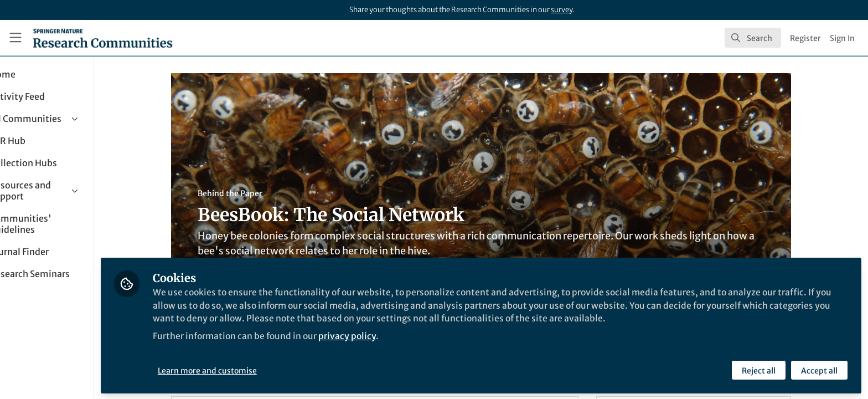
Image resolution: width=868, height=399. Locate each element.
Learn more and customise (255, 370)
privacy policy (398, 335)
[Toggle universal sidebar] (15, 38)
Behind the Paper (254, 193)
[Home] (103, 38)
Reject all (759, 370)
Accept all (819, 370)
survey (562, 10)
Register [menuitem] (805, 38)
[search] (753, 38)
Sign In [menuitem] (842, 38)
